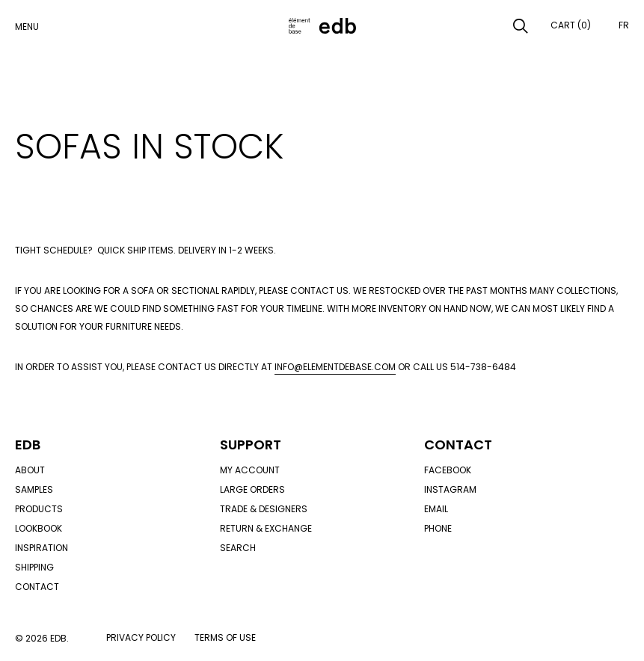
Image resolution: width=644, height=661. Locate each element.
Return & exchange (266, 528)
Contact (37, 587)
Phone (438, 528)
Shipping (34, 567)
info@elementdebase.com (335, 367)
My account (250, 470)
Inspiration (42, 548)
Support (251, 445)
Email (436, 509)
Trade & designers (264, 509)
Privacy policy (141, 637)
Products (39, 509)
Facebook (448, 470)
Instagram (450, 489)
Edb (28, 445)
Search (238, 548)
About (30, 470)
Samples (34, 489)
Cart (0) (571, 25)
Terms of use (225, 637)
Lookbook (39, 528)
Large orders (252, 489)
